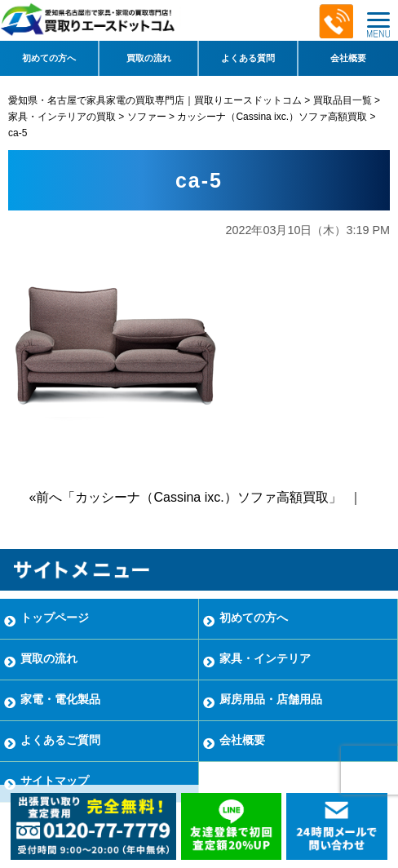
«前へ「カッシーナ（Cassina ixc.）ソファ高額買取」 (186, 497)
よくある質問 (248, 58)
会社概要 (348, 58)
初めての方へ (49, 58)
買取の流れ (149, 58)
